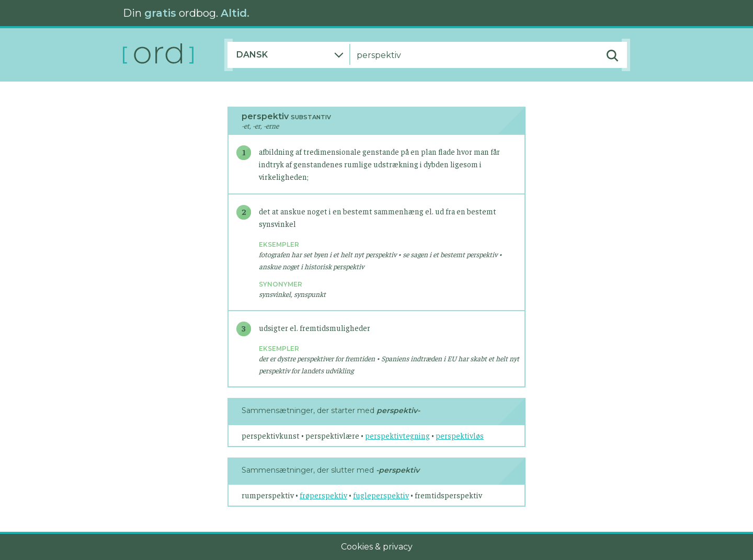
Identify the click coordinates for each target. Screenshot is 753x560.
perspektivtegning (397, 435)
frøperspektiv (323, 495)
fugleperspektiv (381, 495)
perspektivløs (460, 435)
